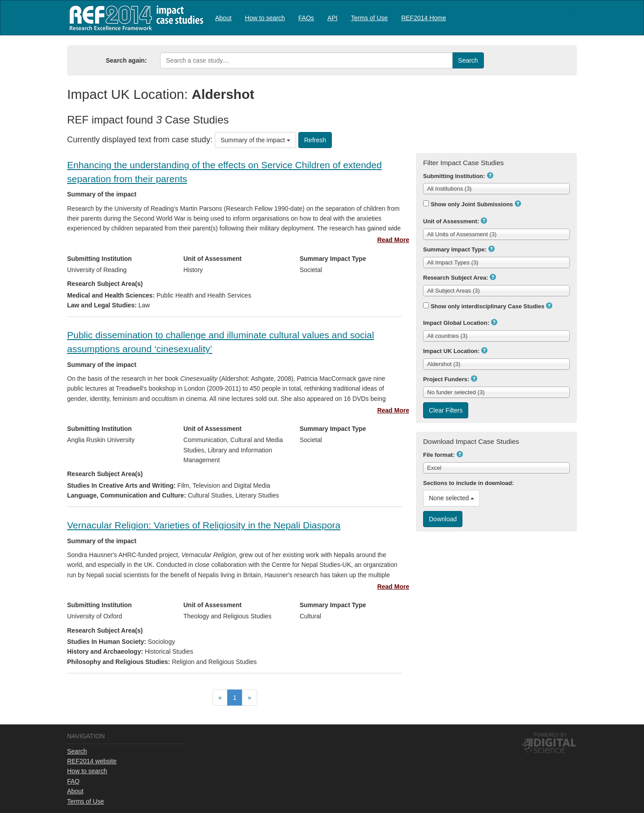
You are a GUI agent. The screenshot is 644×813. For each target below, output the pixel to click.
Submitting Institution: (454, 176)
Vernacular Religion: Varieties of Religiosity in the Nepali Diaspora (204, 525)
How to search (265, 18)
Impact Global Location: (456, 323)
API (333, 18)
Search (77, 751)
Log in (568, 14)
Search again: (127, 60)
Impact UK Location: (451, 351)
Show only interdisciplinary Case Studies (487, 306)
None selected (451, 498)
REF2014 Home (424, 18)
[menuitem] (223, 18)
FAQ (73, 781)
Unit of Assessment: (451, 221)
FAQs (306, 18)
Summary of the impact (255, 140)
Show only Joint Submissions (472, 204)
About (223, 18)
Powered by (550, 735)
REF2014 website (92, 761)
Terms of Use (369, 18)
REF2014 (134, 18)
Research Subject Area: (455, 278)
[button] (490, 175)
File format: (439, 455)
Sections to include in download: (468, 483)
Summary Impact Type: (455, 249)
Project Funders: (446, 379)
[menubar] (331, 18)
